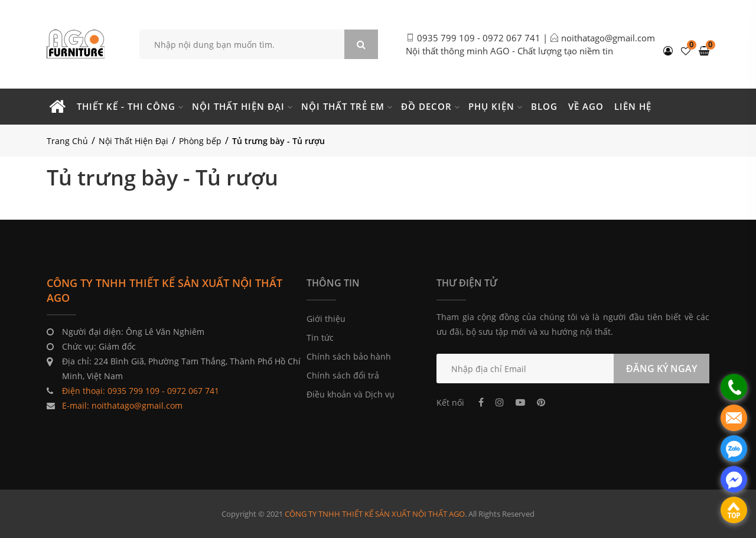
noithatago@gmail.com (608, 38)
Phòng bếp (200, 141)
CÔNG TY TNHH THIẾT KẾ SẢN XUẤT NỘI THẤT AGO (375, 514)
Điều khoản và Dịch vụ (351, 394)
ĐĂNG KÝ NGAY (661, 369)
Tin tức (320, 338)
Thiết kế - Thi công (126, 106)
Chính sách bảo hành (349, 356)
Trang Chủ (67, 141)
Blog (544, 106)
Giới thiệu (326, 319)
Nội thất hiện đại (238, 106)
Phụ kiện (491, 106)
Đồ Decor (426, 106)
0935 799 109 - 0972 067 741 (479, 38)
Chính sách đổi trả (343, 375)
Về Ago (586, 106)
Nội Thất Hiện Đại (133, 141)
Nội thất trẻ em (343, 106)
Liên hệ (633, 106)
